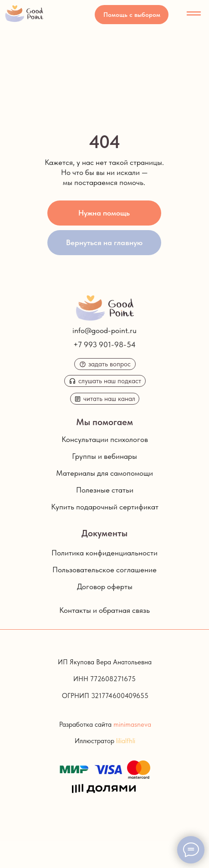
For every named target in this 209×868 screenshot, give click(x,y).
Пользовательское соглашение (104, 570)
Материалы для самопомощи (104, 473)
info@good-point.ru (104, 330)
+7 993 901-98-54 (104, 344)
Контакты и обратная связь (104, 610)
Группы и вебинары (104, 456)
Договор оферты (105, 586)
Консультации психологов (105, 439)
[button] (132, 15)
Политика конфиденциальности (104, 553)
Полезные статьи (105, 490)
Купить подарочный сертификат (105, 507)
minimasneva (132, 724)
